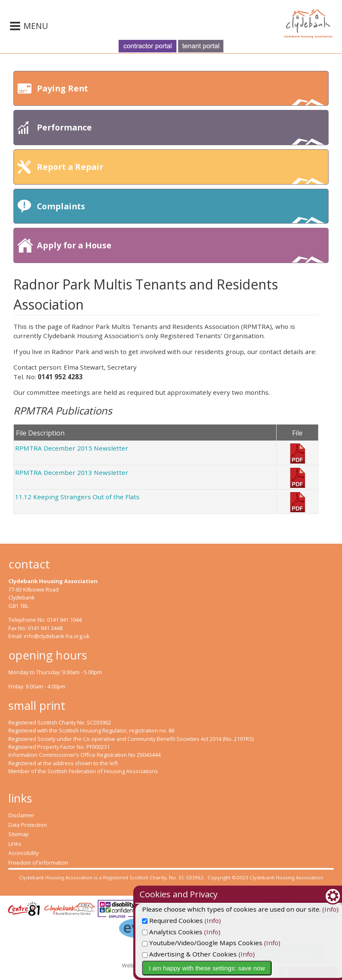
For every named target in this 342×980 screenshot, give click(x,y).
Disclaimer (21, 815)
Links (15, 844)
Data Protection (28, 825)
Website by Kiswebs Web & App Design (171, 965)
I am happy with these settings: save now (245, 968)
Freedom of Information (38, 863)
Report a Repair (181, 173)
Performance (181, 133)
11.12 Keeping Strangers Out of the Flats (77, 497)
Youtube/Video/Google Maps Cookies (241, 943)
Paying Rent (181, 94)
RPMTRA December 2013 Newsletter (72, 472)
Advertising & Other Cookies (228, 954)
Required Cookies (211, 920)
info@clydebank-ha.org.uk (57, 636)
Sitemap (19, 834)
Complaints (181, 212)
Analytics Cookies (211, 932)
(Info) (251, 920)
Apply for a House (181, 251)
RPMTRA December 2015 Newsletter (72, 448)
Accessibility (23, 853)
